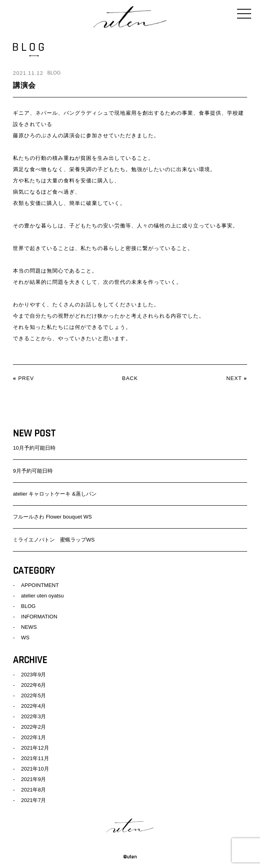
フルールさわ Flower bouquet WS (52, 517)
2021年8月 (33, 790)
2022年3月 (33, 716)
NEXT (234, 378)
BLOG (54, 73)
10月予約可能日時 (34, 448)
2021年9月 (33, 779)
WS (25, 638)
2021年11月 (35, 758)
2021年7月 (33, 800)
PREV (26, 378)
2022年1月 (33, 737)
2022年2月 (33, 727)
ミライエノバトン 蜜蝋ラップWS (54, 540)
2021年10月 (35, 769)
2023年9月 (33, 675)
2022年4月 (33, 706)
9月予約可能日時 (33, 471)
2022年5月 (33, 695)
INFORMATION (39, 617)
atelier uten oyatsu (42, 596)
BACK (130, 378)
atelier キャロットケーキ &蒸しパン (55, 494)
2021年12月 (35, 748)
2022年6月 (33, 685)
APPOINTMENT (40, 585)
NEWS (29, 627)
